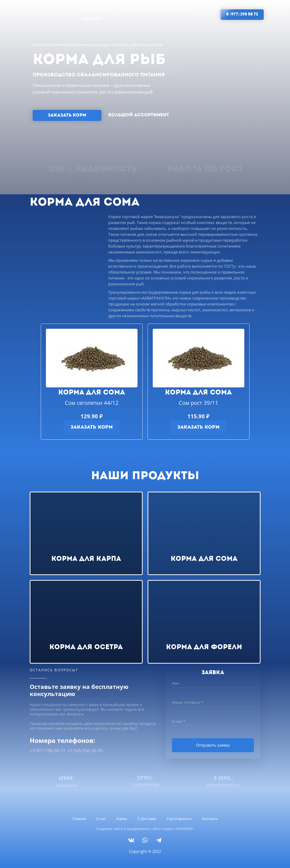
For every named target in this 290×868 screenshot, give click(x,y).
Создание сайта (109, 829)
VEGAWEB (184, 829)
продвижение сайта (144, 829)
